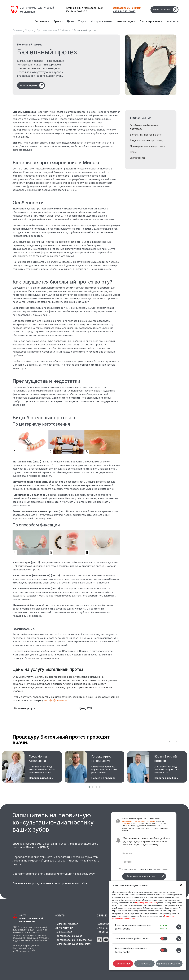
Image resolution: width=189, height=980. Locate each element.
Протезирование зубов (69, 936)
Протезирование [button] (150, 21)
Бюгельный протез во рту (145, 135)
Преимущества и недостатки (148, 146)
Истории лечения (101, 21)
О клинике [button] (41, 21)
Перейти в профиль (41, 778)
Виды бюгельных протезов (146, 140)
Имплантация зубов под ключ (73, 944)
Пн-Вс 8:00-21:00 (77, 11)
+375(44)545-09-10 (56, 700)
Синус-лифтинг (64, 928)
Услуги (82, 21)
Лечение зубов (63, 932)
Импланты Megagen (66, 924)
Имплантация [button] (125, 21)
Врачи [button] (57, 21)
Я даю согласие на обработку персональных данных (145, 869)
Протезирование (47, 30)
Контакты (173, 21)
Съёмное (65, 30)
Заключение (137, 158)
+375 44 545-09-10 (124, 11)
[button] (89, 787)
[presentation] (170, 741)
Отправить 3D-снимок (127, 8)
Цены (70, 21)
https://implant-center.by (146, 903)
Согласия (126, 823)
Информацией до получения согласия (139, 821)
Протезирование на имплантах (73, 940)
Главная (17, 30)
